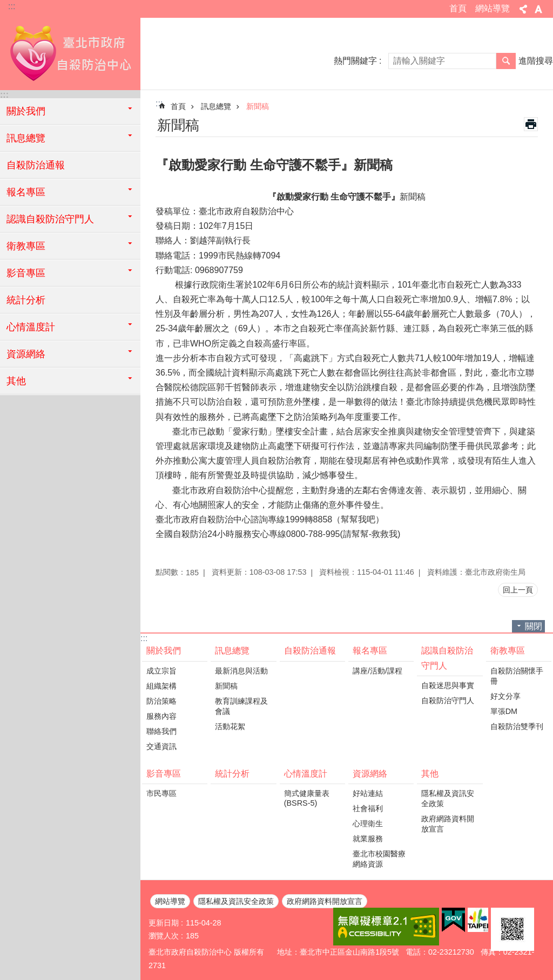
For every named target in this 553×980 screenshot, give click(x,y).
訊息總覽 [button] (26, 138)
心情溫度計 (306, 774)
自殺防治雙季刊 (517, 726)
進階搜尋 (536, 61)
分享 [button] (523, 9)
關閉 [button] (534, 626)
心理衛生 (368, 824)
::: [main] (159, 103)
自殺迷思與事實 (448, 685)
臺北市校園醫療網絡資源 (379, 859)
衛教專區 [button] (26, 246)
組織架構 (161, 686)
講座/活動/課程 (377, 671)
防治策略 (161, 701)
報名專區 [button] (26, 192)
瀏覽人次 (164, 936)
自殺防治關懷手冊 (517, 676)
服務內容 (161, 716)
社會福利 (368, 808)
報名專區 (370, 651)
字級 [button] (538, 9)
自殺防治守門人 (448, 700)
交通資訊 (161, 746)
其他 (430, 774)
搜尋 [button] (506, 61)
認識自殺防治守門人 (447, 658)
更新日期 (164, 923)
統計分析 (26, 300)
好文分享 (505, 696)
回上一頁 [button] (518, 590)
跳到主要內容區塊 (6, 6)
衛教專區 (508, 651)
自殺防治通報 (36, 165)
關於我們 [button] (26, 111)
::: (12, 6)
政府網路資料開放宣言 (448, 824)
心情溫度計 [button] (31, 327)
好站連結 (368, 793)
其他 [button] (16, 381)
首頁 (458, 8)
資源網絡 (370, 774)
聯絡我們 (161, 731)
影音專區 (164, 774)
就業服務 (368, 839)
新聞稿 (258, 106)
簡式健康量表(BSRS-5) (307, 798)
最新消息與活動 (241, 671)
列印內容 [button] (531, 124)
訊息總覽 (216, 106)
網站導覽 (493, 8)
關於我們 (164, 651)
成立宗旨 (161, 671)
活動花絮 (230, 726)
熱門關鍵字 (355, 61)
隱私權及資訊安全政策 (448, 798)
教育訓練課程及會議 (241, 706)
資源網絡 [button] (26, 354)
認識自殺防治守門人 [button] (50, 219)
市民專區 (161, 793)
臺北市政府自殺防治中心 (70, 52)
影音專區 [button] (26, 273)
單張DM (504, 711)
